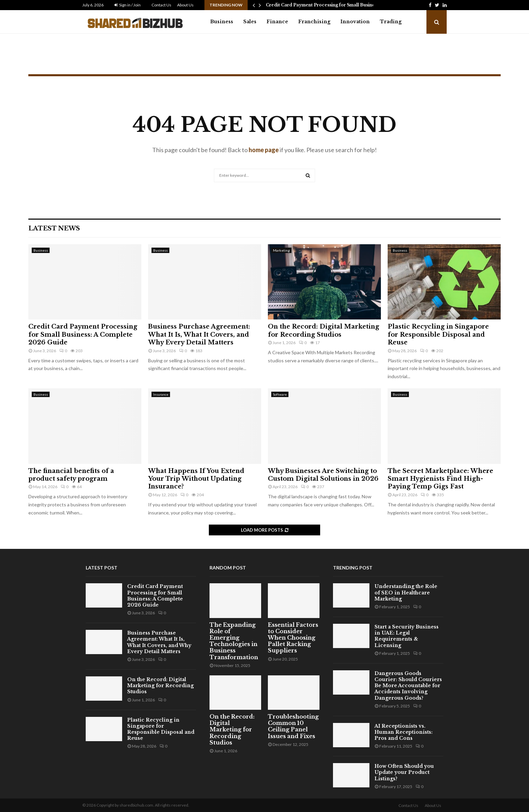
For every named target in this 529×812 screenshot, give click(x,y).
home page (264, 150)
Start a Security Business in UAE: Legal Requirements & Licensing (407, 636)
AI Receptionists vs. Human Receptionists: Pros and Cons (403, 732)
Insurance (161, 394)
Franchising (314, 22)
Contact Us (161, 5)
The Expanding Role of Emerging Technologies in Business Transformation (234, 641)
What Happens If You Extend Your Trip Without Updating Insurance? (196, 479)
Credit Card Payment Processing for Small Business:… (325, 5)
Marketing (281, 250)
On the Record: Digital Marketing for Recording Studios (324, 330)
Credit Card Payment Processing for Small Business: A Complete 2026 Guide (83, 334)
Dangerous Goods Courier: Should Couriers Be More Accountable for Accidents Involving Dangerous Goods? (408, 686)
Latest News (54, 228)
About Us (185, 5)
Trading (391, 22)
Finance (277, 22)
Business (222, 22)
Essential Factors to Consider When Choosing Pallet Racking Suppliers (293, 638)
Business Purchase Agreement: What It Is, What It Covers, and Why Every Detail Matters (199, 334)
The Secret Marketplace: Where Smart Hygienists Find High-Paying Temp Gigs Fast (440, 479)
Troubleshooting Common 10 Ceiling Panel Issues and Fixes (293, 726)
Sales (250, 22)
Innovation (355, 22)
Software (280, 394)
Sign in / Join (128, 5)
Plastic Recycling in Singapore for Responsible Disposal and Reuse (438, 334)
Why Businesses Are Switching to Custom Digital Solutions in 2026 (323, 475)
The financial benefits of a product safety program (71, 475)
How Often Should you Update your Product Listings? (404, 772)
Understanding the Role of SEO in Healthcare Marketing (406, 592)
